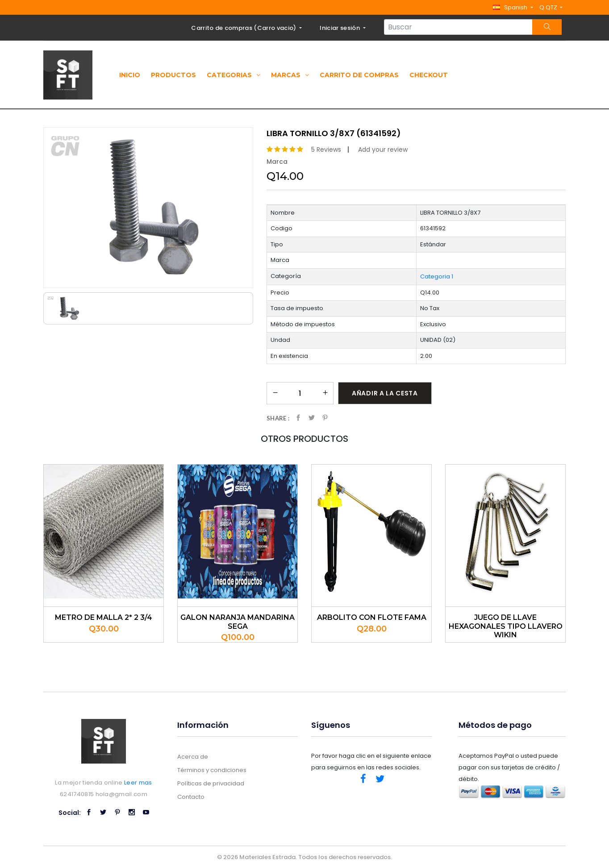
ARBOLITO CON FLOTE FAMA (372, 617)
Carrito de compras (359, 75)
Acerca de (193, 757)
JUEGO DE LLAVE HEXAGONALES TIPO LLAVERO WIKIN (506, 626)
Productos (173, 75)
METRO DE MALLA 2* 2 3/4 (104, 617)
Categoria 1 (437, 276)
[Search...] (458, 27)
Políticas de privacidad (211, 783)
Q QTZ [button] (549, 7)
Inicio (130, 75)
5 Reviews (326, 150)
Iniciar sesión (340, 28)
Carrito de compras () (244, 28)
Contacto (191, 797)
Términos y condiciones (212, 770)
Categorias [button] (234, 75)
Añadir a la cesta (385, 393)
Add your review (383, 150)
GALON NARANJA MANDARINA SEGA (238, 622)
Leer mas (138, 783)
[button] (513, 7)
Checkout (429, 75)
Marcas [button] (290, 75)
